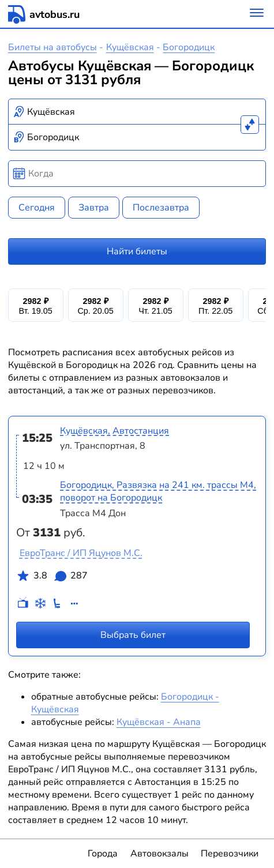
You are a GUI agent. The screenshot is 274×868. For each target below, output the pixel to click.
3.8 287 (52, 578)
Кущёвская (130, 47)
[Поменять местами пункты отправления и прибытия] (250, 125)
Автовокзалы (159, 854)
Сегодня (37, 208)
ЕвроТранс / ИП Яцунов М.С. (81, 553)
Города (103, 854)
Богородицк (189, 47)
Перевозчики (230, 854)
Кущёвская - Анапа (159, 722)
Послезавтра (161, 208)
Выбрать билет (133, 634)
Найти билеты (137, 251)
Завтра (94, 208)
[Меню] (257, 14)
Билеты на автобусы (52, 47)
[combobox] (137, 112)
